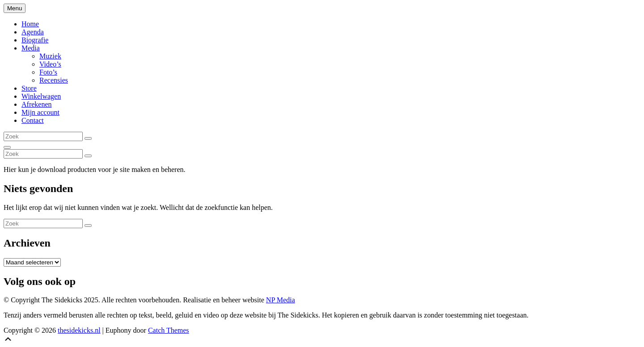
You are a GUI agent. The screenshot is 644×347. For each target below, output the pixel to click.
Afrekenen (37, 104)
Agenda (33, 32)
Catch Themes (169, 330)
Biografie (35, 40)
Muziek (50, 56)
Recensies (54, 80)
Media (31, 48)
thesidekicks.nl (79, 330)
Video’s (50, 64)
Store (29, 88)
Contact (33, 120)
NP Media (281, 300)
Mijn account (40, 112)
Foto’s (48, 72)
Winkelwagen (41, 96)
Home (30, 24)
